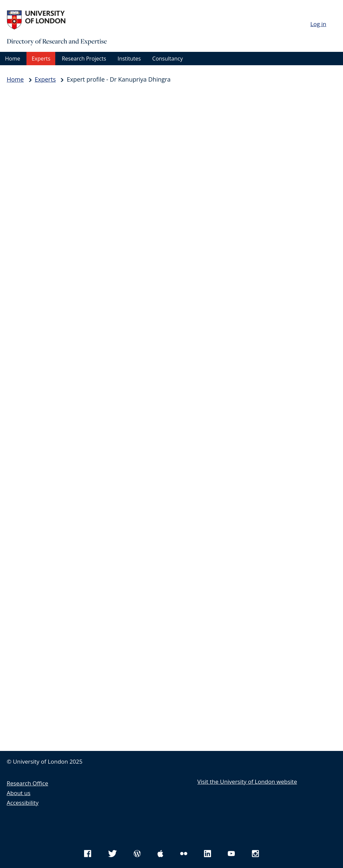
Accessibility (23, 803)
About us (19, 793)
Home (13, 59)
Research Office (27, 783)
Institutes (129, 59)
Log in (318, 24)
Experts (41, 59)
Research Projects (84, 59)
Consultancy (168, 59)
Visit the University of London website (247, 782)
